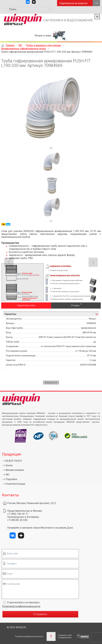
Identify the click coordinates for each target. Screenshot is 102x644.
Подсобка (11, 479)
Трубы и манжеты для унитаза (43, 45)
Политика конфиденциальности (29, 636)
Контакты (11, 495)
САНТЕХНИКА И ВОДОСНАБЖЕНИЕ (68, 20)
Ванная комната (15, 470)
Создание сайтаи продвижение (65, 636)
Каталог (10, 45)
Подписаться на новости (73, 3)
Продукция (12, 454)
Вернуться (51, 382)
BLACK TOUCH (14, 461)
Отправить (40, 614)
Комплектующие (15, 484)
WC (20, 45)
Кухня (9, 465)
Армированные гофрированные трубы (24, 49)
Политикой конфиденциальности (21, 606)
